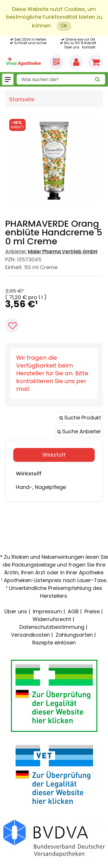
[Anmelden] (76, 62)
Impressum (47, 611)
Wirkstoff (54, 455)
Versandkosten (30, 635)
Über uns (72, 47)
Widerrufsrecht (52, 619)
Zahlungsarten (74, 635)
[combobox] (61, 79)
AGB (73, 611)
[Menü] (8, 79)
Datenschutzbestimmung (52, 627)
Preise (92, 611)
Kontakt (89, 47)
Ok (64, 26)
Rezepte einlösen (54, 643)
